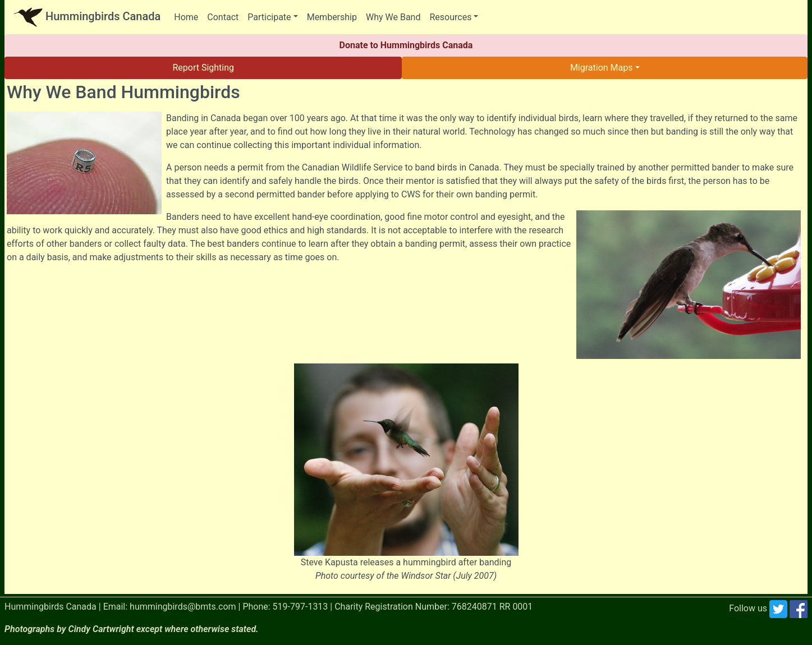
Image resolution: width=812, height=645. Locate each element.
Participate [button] (269, 17)
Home (186, 17)
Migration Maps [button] (602, 68)
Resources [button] (450, 17)
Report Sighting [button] (203, 68)
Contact (223, 17)
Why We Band (393, 17)
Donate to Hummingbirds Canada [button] (406, 45)
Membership (332, 17)
